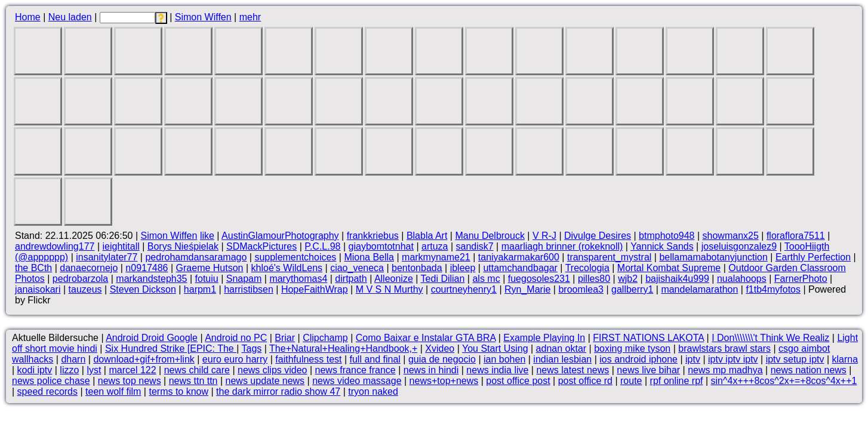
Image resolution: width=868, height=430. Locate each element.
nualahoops (742, 279)
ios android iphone (638, 359)
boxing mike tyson (632, 348)
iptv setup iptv (795, 359)
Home (28, 17)
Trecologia (587, 268)
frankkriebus (373, 236)
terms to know (178, 391)
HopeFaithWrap (315, 289)
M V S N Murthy (390, 289)
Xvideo (440, 348)
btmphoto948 (667, 236)
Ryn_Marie (527, 289)
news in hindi (431, 370)
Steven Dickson (143, 289)
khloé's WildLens (287, 268)
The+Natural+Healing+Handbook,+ (343, 348)
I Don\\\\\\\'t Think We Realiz (770, 338)
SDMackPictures (261, 246)
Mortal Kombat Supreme (669, 268)
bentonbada (417, 268)
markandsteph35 (151, 279)
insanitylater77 (107, 257)
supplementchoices (295, 257)
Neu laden (70, 17)
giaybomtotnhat (381, 246)
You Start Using (495, 348)
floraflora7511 (796, 236)
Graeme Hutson (210, 268)
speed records (47, 391)
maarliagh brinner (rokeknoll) (562, 246)
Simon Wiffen (203, 17)
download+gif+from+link (144, 359)
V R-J (544, 236)
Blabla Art (427, 236)
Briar (285, 338)
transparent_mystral (609, 257)
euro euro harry (235, 359)
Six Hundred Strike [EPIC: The (171, 348)
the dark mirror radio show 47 (278, 391)
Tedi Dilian (443, 279)
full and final (375, 359)
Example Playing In (544, 338)
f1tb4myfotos (773, 289)
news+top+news (444, 381)
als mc (486, 279)
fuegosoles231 (539, 279)
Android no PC (236, 338)
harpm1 (200, 289)
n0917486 (147, 268)
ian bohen (504, 359)
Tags (252, 348)
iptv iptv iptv (733, 359)
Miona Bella (369, 257)
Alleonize (394, 279)
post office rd (585, 381)
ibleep (463, 268)
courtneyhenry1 (464, 289)
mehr (250, 17)
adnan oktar (561, 348)
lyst (94, 370)
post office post (518, 381)
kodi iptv (35, 370)
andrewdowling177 (55, 246)
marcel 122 (132, 370)
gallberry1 (632, 289)
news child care (197, 370)
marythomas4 (298, 279)
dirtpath (351, 279)
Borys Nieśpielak (183, 246)
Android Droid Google (152, 338)
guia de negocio (442, 359)
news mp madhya (725, 370)
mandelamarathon (699, 289)
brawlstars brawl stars (724, 348)
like (207, 236)
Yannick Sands (662, 246)
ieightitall (121, 246)
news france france (355, 370)
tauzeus (85, 289)
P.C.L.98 (322, 246)
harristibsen (249, 289)
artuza (435, 246)
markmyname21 (436, 257)
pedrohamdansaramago (196, 257)
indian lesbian (562, 359)
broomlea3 (581, 289)
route (631, 381)
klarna (845, 359)
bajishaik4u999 (677, 279)
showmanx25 (731, 236)
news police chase (51, 381)
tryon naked (373, 391)
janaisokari (38, 289)
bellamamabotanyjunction (713, 257)
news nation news (809, 370)
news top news (130, 381)
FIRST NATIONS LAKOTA (648, 338)
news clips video (273, 370)
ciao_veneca (357, 268)
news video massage (357, 381)
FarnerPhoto (801, 279)
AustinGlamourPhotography (280, 236)
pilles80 (594, 279)
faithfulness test (308, 359)
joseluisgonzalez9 (739, 246)
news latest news (572, 370)
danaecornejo (89, 268)
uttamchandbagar (520, 268)
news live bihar (648, 370)
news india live (497, 370)
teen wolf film (113, 391)
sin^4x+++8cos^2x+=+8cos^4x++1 (784, 381)
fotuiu (207, 279)
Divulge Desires (598, 236)
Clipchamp (325, 338)
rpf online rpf (677, 381)
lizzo (69, 370)
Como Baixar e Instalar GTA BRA (426, 338)
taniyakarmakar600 (519, 257)
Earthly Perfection (813, 257)
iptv (693, 359)
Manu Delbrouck (490, 236)
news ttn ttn (193, 381)
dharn (73, 359)
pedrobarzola (80, 279)
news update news (265, 381)
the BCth (33, 268)
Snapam (244, 279)
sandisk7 (475, 246)
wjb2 (628, 279)
